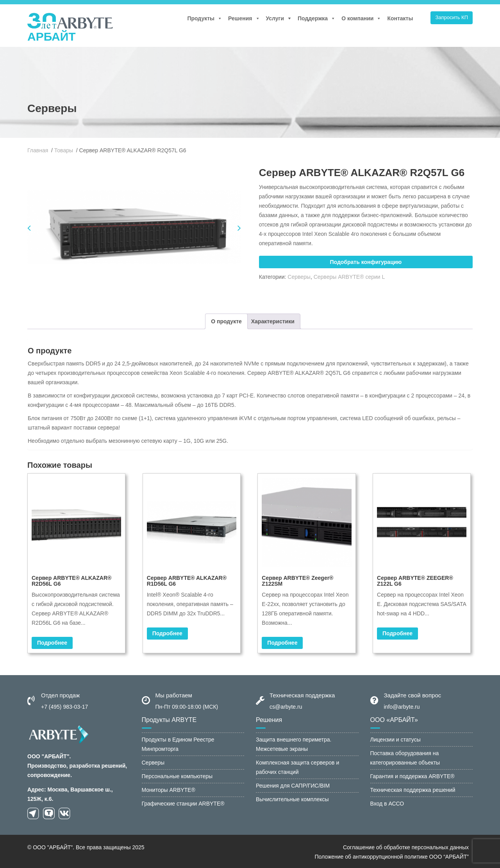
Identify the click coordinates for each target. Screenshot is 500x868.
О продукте (226, 320)
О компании (361, 18)
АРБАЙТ (52, 37)
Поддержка (317, 18)
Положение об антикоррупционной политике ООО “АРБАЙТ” (392, 856)
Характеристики (273, 320)
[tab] (226, 320)
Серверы (299, 277)
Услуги (275, 18)
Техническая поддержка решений (413, 789)
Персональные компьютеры (177, 775)
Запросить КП (452, 17)
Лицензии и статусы (396, 738)
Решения (244, 18)
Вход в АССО (387, 802)
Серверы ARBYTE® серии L (349, 277)
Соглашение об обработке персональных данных (406, 846)
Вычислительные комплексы (292, 798)
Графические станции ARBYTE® (183, 802)
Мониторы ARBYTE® (169, 789)
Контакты (400, 18)
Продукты (205, 18)
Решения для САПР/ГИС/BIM (293, 784)
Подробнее (52, 642)
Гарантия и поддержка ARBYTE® (412, 775)
